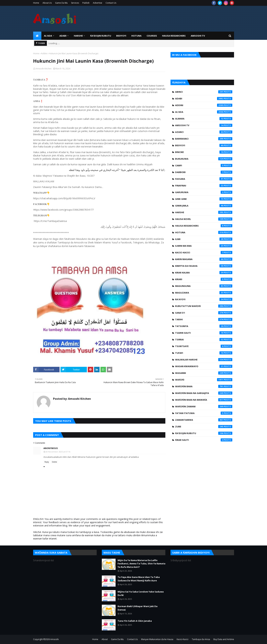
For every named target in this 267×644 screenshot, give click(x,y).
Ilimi (204, 239)
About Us (47, 3)
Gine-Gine (204, 199)
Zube (204, 427)
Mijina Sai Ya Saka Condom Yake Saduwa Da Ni (141, 593)
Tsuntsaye (204, 346)
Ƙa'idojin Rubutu (204, 433)
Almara (204, 119)
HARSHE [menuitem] (78, 36)
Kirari (204, 279)
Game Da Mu (61, 3)
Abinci (204, 92)
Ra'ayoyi (204, 299)
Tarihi (204, 319)
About (105, 639)
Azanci (204, 132)
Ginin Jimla (204, 206)
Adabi (204, 99)
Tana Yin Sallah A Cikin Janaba (135, 621)
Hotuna (204, 232)
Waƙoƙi (204, 380)
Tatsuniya (204, 326)
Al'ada (204, 112)
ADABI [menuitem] (63, 36)
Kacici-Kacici (204, 252)
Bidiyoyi (204, 145)
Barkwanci (204, 139)
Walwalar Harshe (204, 360)
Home (36, 3)
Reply (47, 462)
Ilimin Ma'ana (204, 246)
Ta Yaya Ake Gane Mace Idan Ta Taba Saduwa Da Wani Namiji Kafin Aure (139, 579)
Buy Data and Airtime (224, 639)
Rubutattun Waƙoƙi (204, 306)
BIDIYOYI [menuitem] (121, 36)
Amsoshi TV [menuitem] (198, 36)
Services (75, 3)
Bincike (204, 152)
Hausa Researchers (204, 226)
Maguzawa (204, 293)
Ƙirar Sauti (204, 440)
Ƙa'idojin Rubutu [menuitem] (101, 36)
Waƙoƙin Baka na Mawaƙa (204, 400)
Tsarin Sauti (204, 333)
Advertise (98, 3)
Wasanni (204, 373)
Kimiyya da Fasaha (204, 266)
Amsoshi (55, 639)
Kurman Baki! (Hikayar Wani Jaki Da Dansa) (138, 608)
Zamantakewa (204, 420)
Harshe (204, 212)
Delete (54, 462)
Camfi (204, 165)
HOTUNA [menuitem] (136, 36)
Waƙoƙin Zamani (204, 406)
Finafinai (204, 186)
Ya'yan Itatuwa (204, 413)
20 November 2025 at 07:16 (58, 452)
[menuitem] (37, 36)
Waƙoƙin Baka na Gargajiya (204, 393)
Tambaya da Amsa (201, 639)
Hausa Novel (204, 219)
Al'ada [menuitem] (48, 36)
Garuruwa (204, 192)
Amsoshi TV (204, 125)
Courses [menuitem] (152, 36)
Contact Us (111, 3)
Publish (86, 3)
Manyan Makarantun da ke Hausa (157, 639)
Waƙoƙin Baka (204, 386)
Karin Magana (204, 259)
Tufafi (204, 353)
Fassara (204, 179)
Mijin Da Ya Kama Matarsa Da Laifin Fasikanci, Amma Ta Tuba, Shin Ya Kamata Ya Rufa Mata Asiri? (141, 564)
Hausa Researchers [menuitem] (174, 36)
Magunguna (204, 286)
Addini (44, 53)
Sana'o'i (204, 313)
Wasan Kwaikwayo (204, 366)
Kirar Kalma (204, 273)
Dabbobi (204, 172)
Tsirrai (204, 340)
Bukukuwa (204, 159)
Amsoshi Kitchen (44, 69)
